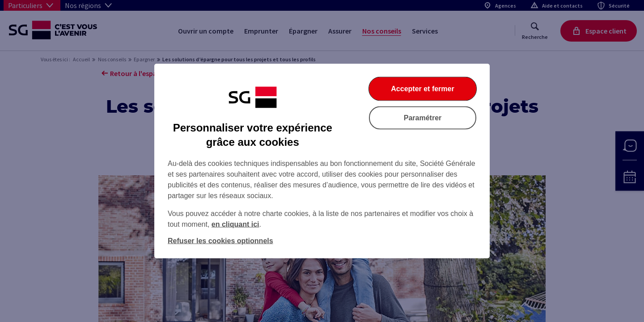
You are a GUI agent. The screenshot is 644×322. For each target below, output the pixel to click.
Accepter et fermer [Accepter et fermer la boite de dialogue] (422, 89)
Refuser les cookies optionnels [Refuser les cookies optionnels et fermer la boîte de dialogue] (220, 241)
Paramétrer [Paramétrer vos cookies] (423, 118)
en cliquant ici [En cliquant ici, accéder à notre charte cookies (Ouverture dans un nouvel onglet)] (235, 224)
